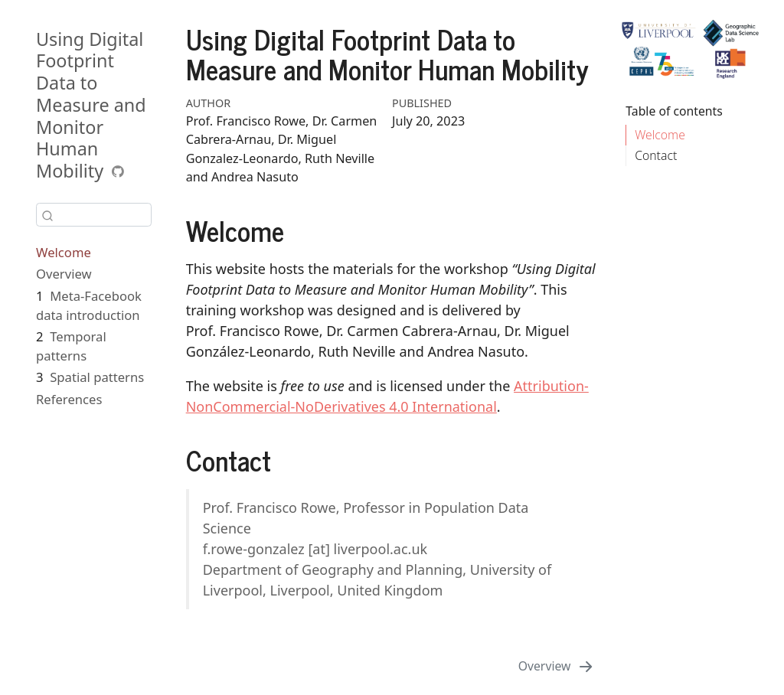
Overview (64, 274)
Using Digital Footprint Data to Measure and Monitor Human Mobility (91, 105)
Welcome (64, 252)
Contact (656, 155)
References (69, 399)
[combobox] (94, 215)
